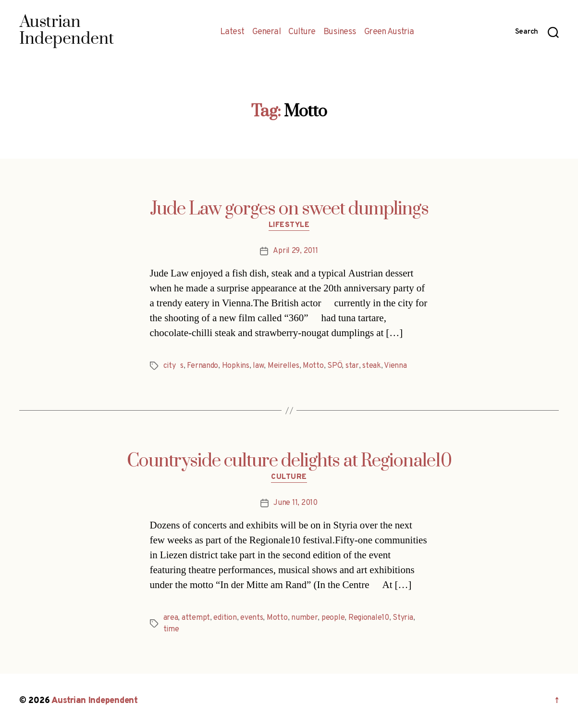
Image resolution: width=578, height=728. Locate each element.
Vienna (395, 366)
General (267, 32)
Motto (313, 366)
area (171, 618)
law (258, 366)
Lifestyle (289, 226)
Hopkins (236, 366)
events (252, 618)
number (304, 618)
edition (225, 618)
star (352, 366)
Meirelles (283, 366)
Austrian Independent (95, 701)
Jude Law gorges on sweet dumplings (289, 209)
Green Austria (389, 32)
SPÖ (334, 366)
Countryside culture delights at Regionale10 (289, 461)
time (171, 629)
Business (340, 32)
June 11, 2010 (295, 503)
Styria (403, 618)
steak (372, 366)
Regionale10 (369, 618)
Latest (232, 32)
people (333, 618)
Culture (302, 32)
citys (173, 366)
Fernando (203, 366)
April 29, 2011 (295, 251)
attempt (196, 618)
